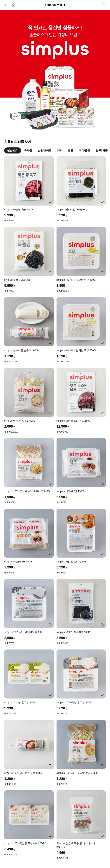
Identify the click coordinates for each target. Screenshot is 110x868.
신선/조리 (13, 150)
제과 (60, 150)
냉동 (71, 150)
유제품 (28, 150)
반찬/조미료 (44, 150)
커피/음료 (85, 150)
